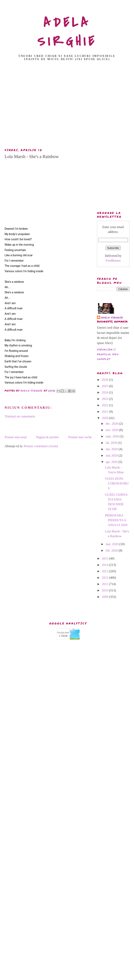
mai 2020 (112, 455)
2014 (105, 565)
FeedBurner (113, 261)
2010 (105, 590)
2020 (105, 418)
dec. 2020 (112, 424)
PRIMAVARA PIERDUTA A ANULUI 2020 (116, 520)
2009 (105, 597)
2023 (105, 399)
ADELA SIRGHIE (67, 32)
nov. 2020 (112, 430)
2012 (105, 578)
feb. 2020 (112, 550)
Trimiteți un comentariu (20, 416)
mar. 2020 (112, 544)
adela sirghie (112, 318)
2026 (105, 380)
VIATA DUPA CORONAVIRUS (117, 483)
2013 (105, 571)
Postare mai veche (80, 437)
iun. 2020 (112, 449)
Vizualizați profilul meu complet (108, 354)
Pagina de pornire (47, 437)
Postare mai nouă (16, 437)
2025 (105, 386)
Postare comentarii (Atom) (41, 446)
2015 (105, 558)
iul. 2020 (112, 443)
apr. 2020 (112, 462)
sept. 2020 (113, 436)
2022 (105, 405)
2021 (105, 412)
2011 (105, 584)
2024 (105, 392)
